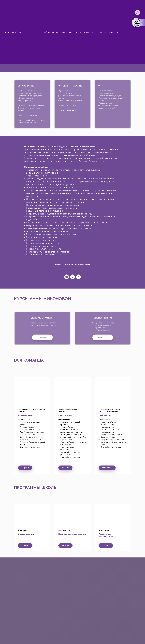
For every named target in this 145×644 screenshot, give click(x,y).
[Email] (67, 277)
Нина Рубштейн (25, 415)
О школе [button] (101, 32)
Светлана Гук (105, 415)
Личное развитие (26, 534)
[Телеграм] (78, 277)
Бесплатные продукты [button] (71, 32)
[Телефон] (73, 277)
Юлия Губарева (65, 415)
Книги (112, 32)
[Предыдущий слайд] (5, 425)
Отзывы (120, 32)
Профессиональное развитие (72, 534)
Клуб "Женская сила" (51, 32)
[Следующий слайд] (140, 425)
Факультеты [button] (89, 32)
